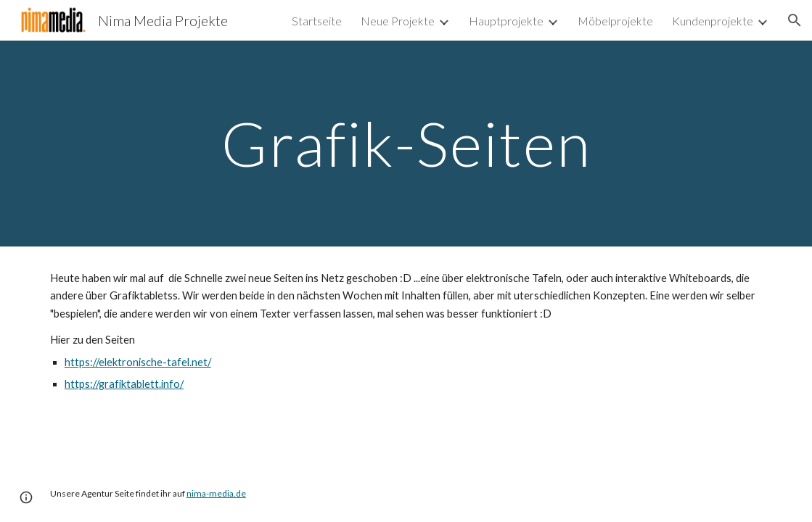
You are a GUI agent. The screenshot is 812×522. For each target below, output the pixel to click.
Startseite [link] (317, 21)
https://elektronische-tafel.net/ (138, 362)
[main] (406, 143)
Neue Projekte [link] (398, 21)
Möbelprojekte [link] (615, 21)
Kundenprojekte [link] (713, 21)
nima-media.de (216, 493)
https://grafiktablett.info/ (124, 384)
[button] (795, 20)
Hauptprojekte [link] (506, 21)
